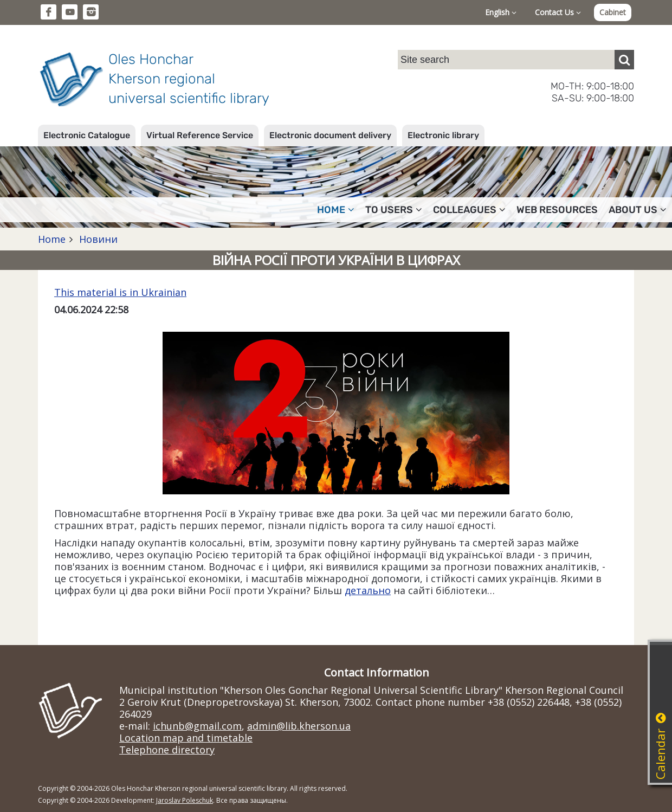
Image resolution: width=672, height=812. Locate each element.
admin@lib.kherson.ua (299, 726)
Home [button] (336, 210)
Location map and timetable (186, 738)
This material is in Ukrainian (120, 292)
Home (52, 239)
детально (368, 590)
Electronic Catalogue (87, 135)
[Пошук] (624, 60)
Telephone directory (167, 750)
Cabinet (613, 12)
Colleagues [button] (469, 210)
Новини (97, 239)
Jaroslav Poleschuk (185, 800)
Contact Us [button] (558, 12)
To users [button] (394, 210)
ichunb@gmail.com (197, 726)
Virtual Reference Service (200, 135)
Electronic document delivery (330, 135)
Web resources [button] (557, 210)
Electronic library (443, 135)
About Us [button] (638, 210)
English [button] (501, 12)
